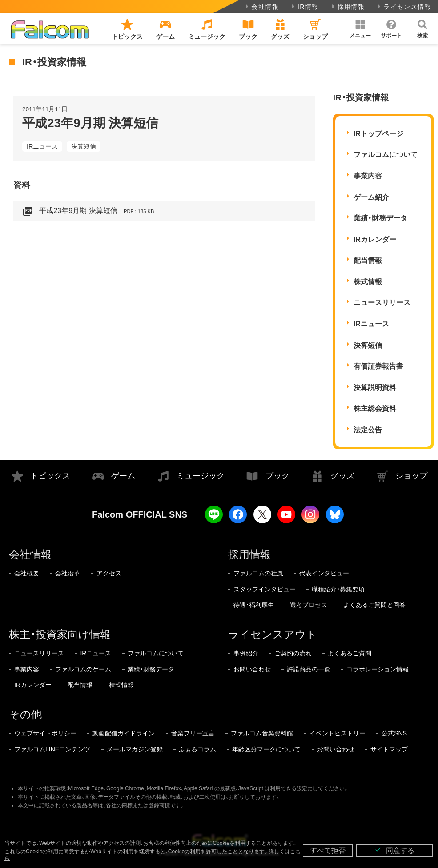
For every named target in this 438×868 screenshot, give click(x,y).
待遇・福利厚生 (254, 605)
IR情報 (304, 7)
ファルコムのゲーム (83, 669)
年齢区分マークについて (266, 749)
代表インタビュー (324, 573)
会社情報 (261, 7)
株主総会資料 (375, 408)
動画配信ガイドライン (124, 733)
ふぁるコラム (197, 749)
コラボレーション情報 (378, 669)
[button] (360, 29)
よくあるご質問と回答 (374, 605)
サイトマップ (389, 749)
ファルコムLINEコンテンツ (52, 749)
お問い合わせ (252, 669)
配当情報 (368, 260)
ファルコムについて (386, 155)
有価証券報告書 (378, 366)
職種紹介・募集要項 (338, 589)
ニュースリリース (382, 303)
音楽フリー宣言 (193, 733)
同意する (394, 850)
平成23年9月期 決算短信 (88, 211)
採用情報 (348, 7)
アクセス (109, 573)
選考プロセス (309, 605)
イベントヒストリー (338, 733)
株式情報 (368, 282)
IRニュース (42, 146)
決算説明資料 (375, 388)
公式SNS (394, 733)
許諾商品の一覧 (309, 669)
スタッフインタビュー (265, 589)
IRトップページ (378, 134)
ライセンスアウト (273, 634)
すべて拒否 (328, 850)
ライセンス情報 (404, 7)
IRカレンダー (375, 239)
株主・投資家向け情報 (60, 634)
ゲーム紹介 (371, 197)
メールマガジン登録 (135, 749)
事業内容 (368, 176)
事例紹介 (246, 653)
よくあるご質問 (350, 653)
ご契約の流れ (293, 653)
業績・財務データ (380, 218)
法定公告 (368, 430)
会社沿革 (68, 573)
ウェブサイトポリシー (45, 733)
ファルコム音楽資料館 (262, 733)
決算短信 (84, 146)
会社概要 (27, 573)
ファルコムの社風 (258, 573)
